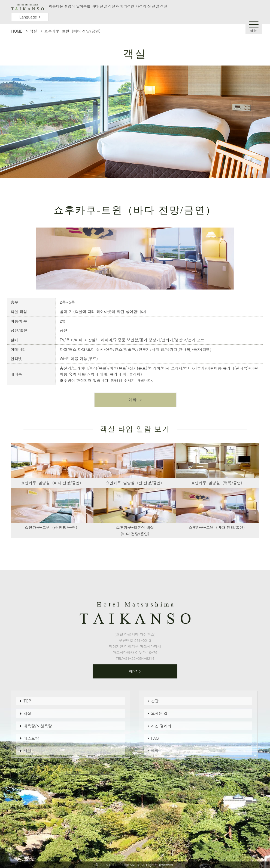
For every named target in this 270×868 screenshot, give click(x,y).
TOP (27, 701)
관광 (155, 701)
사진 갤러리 (161, 726)
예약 (155, 751)
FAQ (155, 738)
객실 (33, 31)
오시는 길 (159, 713)
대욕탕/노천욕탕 (38, 726)
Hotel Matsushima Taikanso (89, 773)
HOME (17, 31)
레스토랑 (31, 738)
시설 (27, 751)
